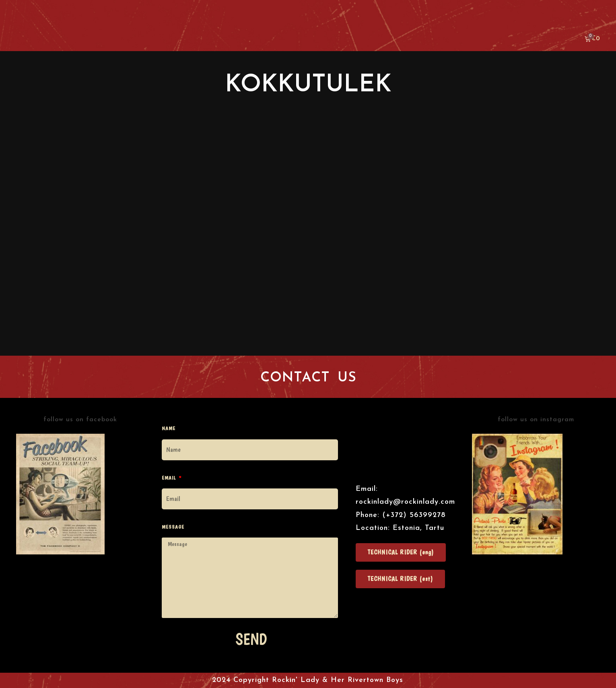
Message (173, 527)
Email (170, 478)
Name (169, 428)
